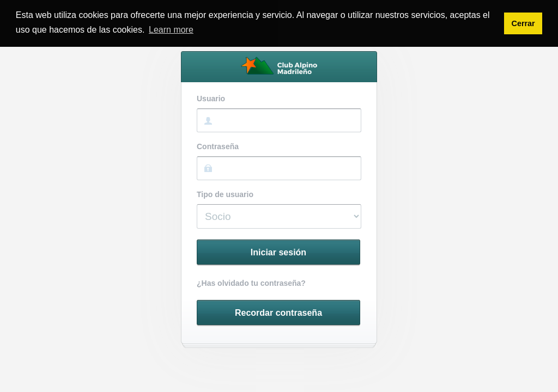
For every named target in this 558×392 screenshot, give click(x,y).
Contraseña (218, 147)
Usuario (211, 99)
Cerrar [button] (523, 23)
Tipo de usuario (225, 195)
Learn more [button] (171, 30)
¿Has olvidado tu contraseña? (251, 283)
